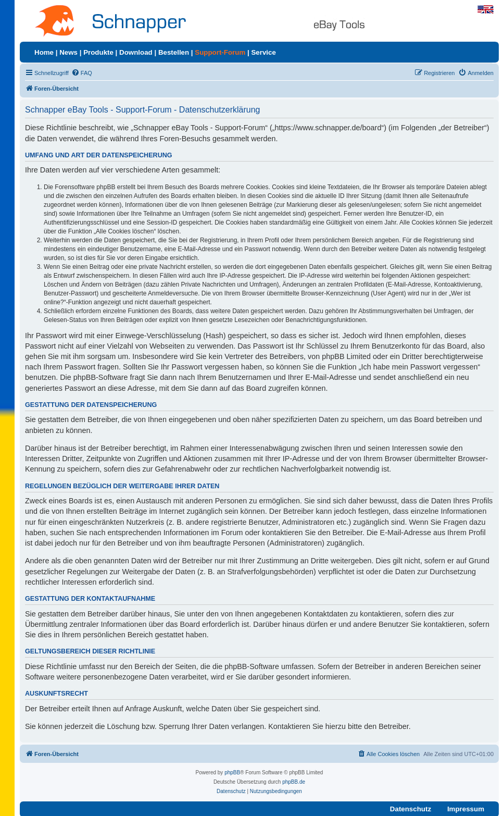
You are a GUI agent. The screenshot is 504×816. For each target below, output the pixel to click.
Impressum (466, 809)
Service (263, 52)
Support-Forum (220, 52)
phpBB (232, 772)
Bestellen (174, 52)
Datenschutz (411, 809)
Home (44, 52)
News (68, 52)
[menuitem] (82, 73)
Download (136, 52)
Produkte (98, 52)
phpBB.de (294, 782)
